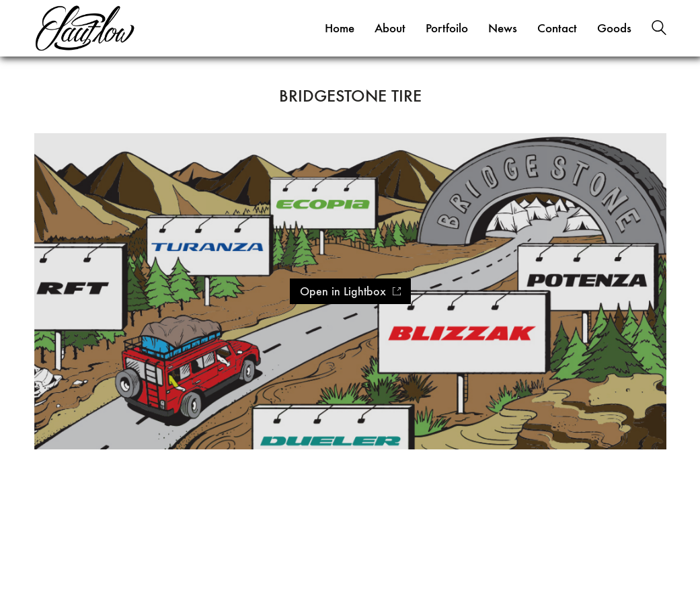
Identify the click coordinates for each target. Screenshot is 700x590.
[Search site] (659, 30)
